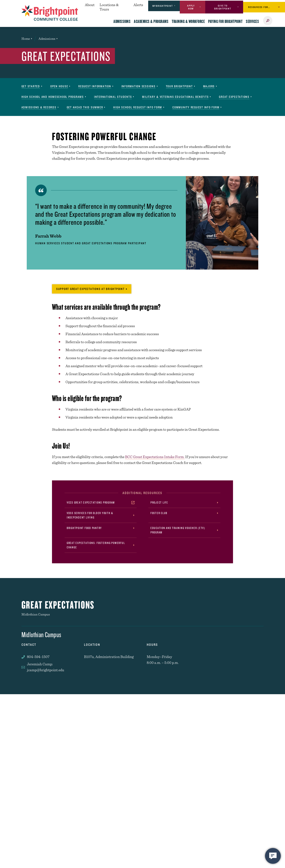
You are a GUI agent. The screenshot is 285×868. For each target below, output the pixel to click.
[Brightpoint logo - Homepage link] (50, 13)
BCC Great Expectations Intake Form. (155, 457)
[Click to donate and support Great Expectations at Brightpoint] (92, 289)
